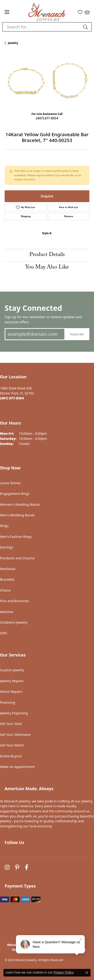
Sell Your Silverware (15, 735)
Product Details (47, 255)
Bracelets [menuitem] (7, 579)
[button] (80, 12)
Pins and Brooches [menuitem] (14, 601)
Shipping (26, 216)
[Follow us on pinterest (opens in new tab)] (17, 867)
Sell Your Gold (11, 724)
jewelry (13, 43)
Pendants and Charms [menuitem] (17, 558)
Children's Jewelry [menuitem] (14, 622)
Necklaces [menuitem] (8, 569)
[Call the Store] (12, 398)
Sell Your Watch (12, 745)
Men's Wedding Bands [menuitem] (17, 515)
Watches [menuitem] (7, 612)
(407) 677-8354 (47, 118)
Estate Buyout (11, 756)
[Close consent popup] (87, 973)
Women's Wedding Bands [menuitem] (20, 504)
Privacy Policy (63, 972)
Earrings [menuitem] (6, 547)
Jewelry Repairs (12, 681)
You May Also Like (47, 268)
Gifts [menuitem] (4, 633)
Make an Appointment (17, 767)
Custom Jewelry (12, 670)
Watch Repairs (11, 692)
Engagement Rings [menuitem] (15, 494)
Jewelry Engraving (14, 713)
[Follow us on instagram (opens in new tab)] (7, 867)
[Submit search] (86, 27)
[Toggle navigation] (7, 12)
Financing (8, 702)
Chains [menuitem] (5, 590)
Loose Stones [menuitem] (10, 483)
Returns (69, 216)
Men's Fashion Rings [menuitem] (16, 537)
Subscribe (77, 334)
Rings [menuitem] (4, 526)
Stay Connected (33, 308)
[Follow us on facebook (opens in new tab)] (27, 867)
